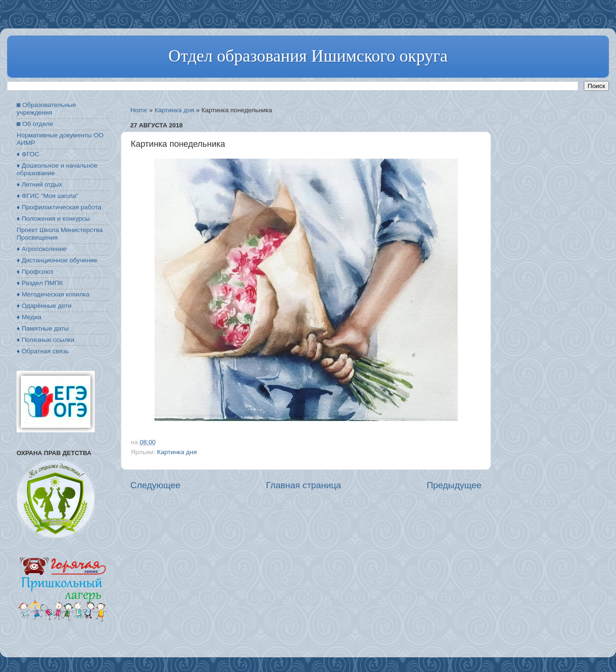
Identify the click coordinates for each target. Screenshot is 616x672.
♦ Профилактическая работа (59, 207)
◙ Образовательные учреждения (46, 109)
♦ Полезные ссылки (45, 340)
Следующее (155, 485)
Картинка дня (174, 110)
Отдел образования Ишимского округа (308, 56)
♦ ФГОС (28, 154)
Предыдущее (454, 485)
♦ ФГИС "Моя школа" (47, 196)
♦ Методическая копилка (53, 294)
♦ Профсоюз (35, 272)
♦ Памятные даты (43, 328)
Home (139, 110)
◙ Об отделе (35, 124)
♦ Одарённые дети (44, 306)
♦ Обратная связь (43, 351)
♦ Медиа (29, 317)
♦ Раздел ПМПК (40, 283)
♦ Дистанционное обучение (57, 260)
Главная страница (303, 485)
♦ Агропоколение (42, 249)
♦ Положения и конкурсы (53, 219)
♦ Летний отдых (39, 184)
